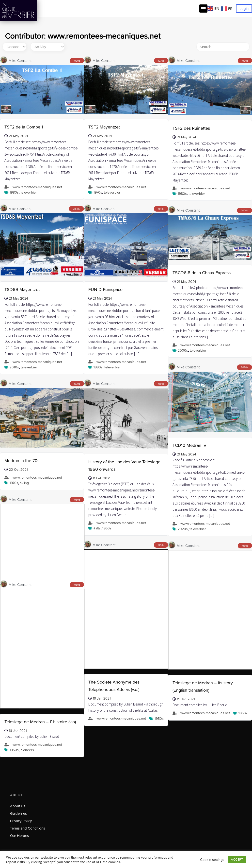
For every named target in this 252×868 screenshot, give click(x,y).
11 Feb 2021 (102, 478)
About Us (18, 806)
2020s (183, 529)
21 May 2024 (18, 136)
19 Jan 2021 (186, 586)
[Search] (223, 47)
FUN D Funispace (105, 289)
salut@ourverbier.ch (26, 707)
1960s (107, 528)
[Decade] (15, 47)
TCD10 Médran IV (189, 445)
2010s (14, 367)
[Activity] (47, 47)
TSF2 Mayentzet (104, 127)
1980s (14, 192)
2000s (183, 350)
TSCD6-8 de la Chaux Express (202, 273)
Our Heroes (19, 836)
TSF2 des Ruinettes (191, 128)
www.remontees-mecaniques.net (37, 187)
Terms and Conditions (28, 828)
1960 (160, 384)
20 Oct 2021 (18, 470)
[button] (203, 9)
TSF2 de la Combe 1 (24, 127)
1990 (160, 209)
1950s (243, 600)
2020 (244, 367)
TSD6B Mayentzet (22, 289)
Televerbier (29, 192)
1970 (160, 61)
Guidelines (18, 813)
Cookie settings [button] (212, 860)
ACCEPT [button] (237, 859)
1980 (76, 61)
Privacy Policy (21, 821)
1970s (98, 192)
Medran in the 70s (22, 461)
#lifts (97, 528)
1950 (76, 500)
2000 (76, 209)
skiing (24, 483)
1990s (98, 367)
